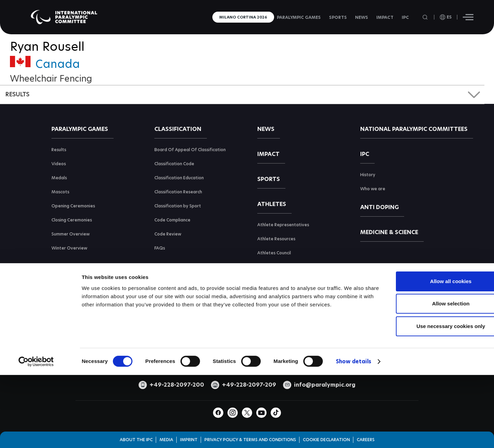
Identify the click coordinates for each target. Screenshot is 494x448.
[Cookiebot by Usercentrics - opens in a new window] (36, 417)
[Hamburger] (468, 17)
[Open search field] (426, 17)
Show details (354, 417)
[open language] (446, 17)
